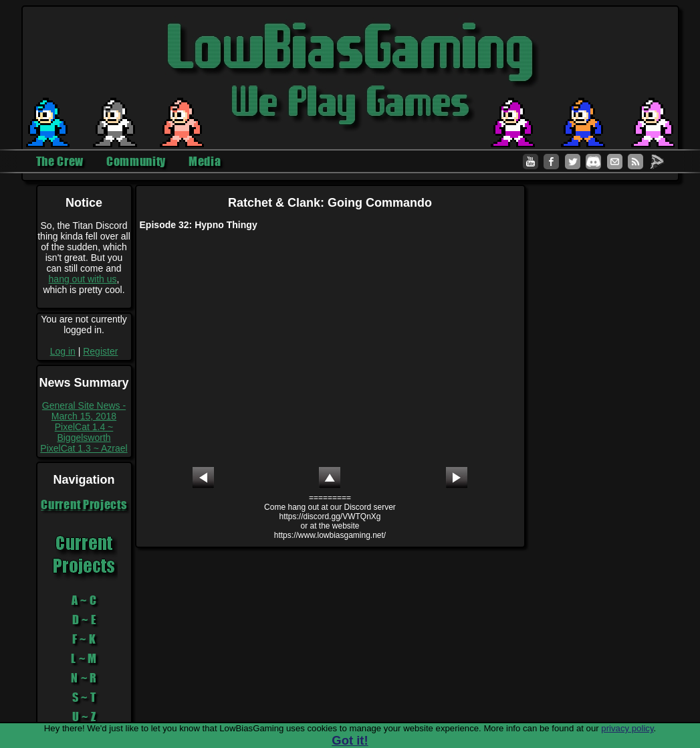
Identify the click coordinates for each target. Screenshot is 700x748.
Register (100, 351)
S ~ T (84, 697)
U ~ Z (84, 717)
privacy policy (627, 728)
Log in (63, 351)
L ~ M (84, 658)
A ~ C (84, 600)
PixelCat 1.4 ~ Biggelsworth (84, 432)
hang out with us (83, 279)
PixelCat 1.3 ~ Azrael (84, 448)
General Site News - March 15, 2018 (84, 411)
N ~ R (84, 678)
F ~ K (84, 639)
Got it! (350, 740)
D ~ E (84, 620)
